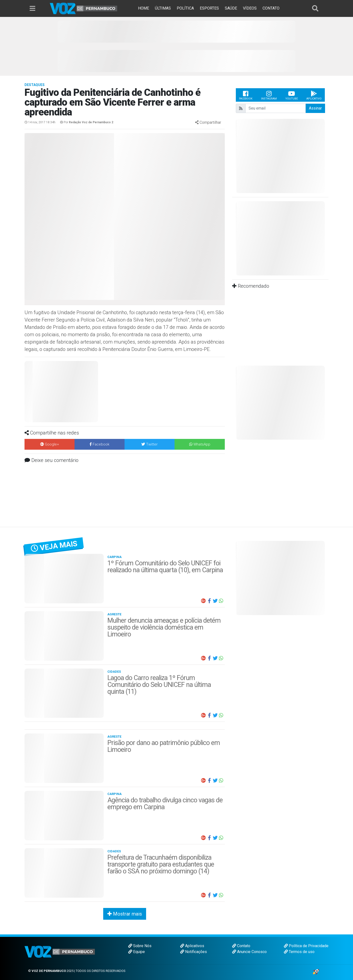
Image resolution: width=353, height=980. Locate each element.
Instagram (269, 95)
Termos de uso (299, 952)
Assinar (315, 108)
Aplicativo (314, 95)
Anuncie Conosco (249, 952)
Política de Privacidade (306, 946)
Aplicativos (192, 946)
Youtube (292, 95)
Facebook (246, 95)
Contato (241, 946)
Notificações (194, 952)
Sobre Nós (140, 946)
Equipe (137, 952)
